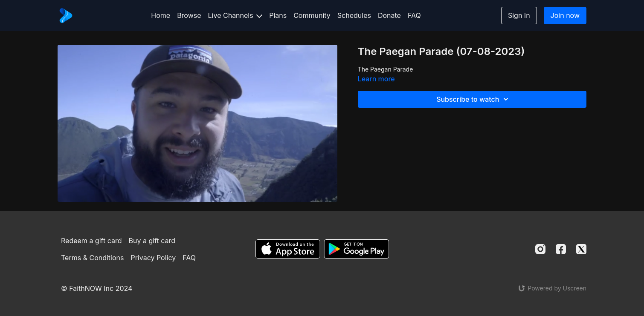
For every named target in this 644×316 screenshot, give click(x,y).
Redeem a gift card (91, 241)
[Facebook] (561, 249)
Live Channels (235, 15)
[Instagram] (540, 249)
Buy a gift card (152, 241)
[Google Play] (357, 249)
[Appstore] (288, 249)
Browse (189, 15)
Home (161, 15)
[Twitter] (581, 249)
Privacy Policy (153, 258)
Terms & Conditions (92, 258)
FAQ (414, 15)
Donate (389, 15)
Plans (278, 15)
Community (312, 15)
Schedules (354, 15)
